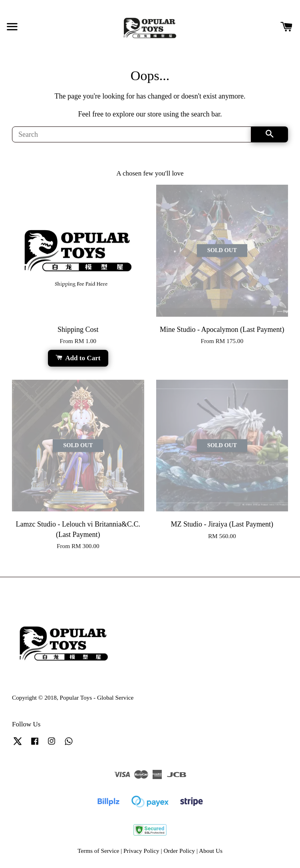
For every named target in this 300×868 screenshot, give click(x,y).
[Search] (132, 134)
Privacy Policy (141, 851)
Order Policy (179, 851)
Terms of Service (98, 851)
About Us (211, 851)
